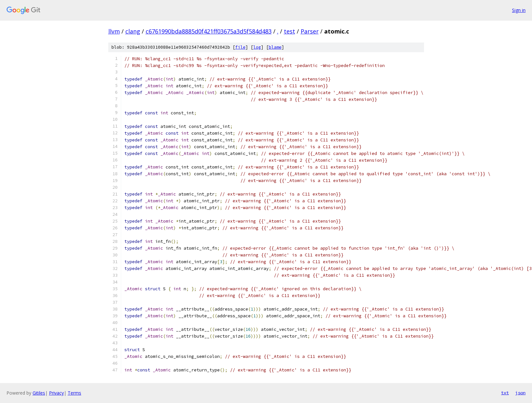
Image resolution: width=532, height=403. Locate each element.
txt (505, 393)
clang (133, 31)
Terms (74, 393)
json (520, 393)
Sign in (519, 10)
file (240, 47)
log (257, 47)
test (290, 31)
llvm (114, 31)
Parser (310, 31)
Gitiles (39, 393)
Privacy (56, 393)
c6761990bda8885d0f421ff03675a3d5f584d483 (209, 31)
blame (275, 47)
